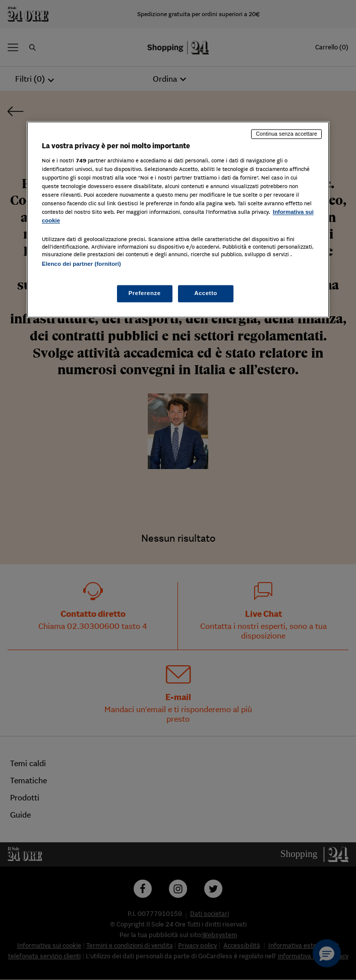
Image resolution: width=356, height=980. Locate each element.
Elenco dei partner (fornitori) (81, 264)
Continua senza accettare (286, 134)
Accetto (206, 293)
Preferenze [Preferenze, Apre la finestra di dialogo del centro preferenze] (145, 293)
